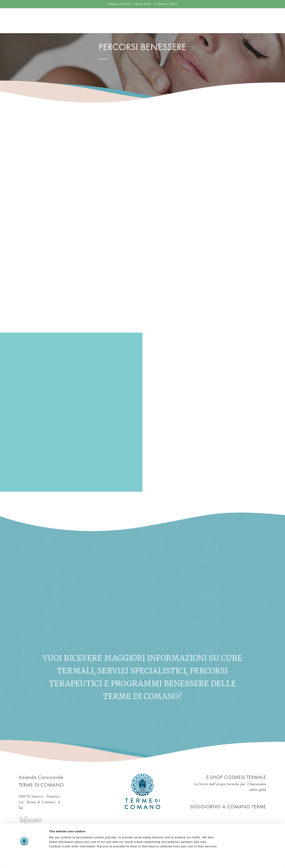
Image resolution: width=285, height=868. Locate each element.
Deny (254, 858)
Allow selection (254, 846)
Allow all (254, 833)
